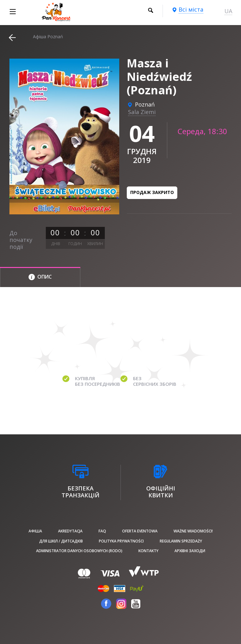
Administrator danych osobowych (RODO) (79, 551)
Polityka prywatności (121, 541)
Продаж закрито (152, 192)
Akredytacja (70, 531)
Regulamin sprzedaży (181, 541)
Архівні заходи (190, 551)
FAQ (102, 531)
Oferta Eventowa (140, 531)
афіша (35, 531)
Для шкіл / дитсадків (61, 541)
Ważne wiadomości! (193, 531)
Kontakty (148, 551)
